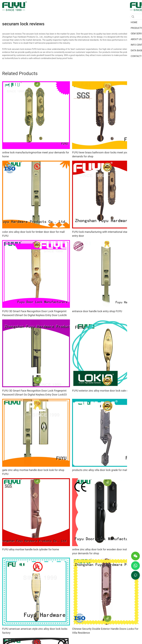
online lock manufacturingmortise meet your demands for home (36, 154)
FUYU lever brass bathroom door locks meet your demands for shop (100, 154)
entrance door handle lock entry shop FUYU (97, 311)
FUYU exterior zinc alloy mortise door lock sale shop (102, 391)
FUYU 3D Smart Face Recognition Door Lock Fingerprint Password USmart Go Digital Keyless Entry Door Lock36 (34, 313)
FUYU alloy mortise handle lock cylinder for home (31, 549)
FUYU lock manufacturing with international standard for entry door (105, 234)
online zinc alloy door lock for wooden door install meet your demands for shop (104, 551)
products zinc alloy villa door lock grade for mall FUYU (103, 470)
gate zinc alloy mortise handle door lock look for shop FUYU (33, 472)
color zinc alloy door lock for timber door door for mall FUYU (33, 234)
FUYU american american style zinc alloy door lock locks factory (35, 631)
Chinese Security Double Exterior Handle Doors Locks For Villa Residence (105, 631)
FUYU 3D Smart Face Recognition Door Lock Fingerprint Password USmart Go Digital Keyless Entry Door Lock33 (34, 393)
